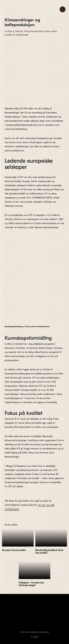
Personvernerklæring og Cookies (34, 632)
